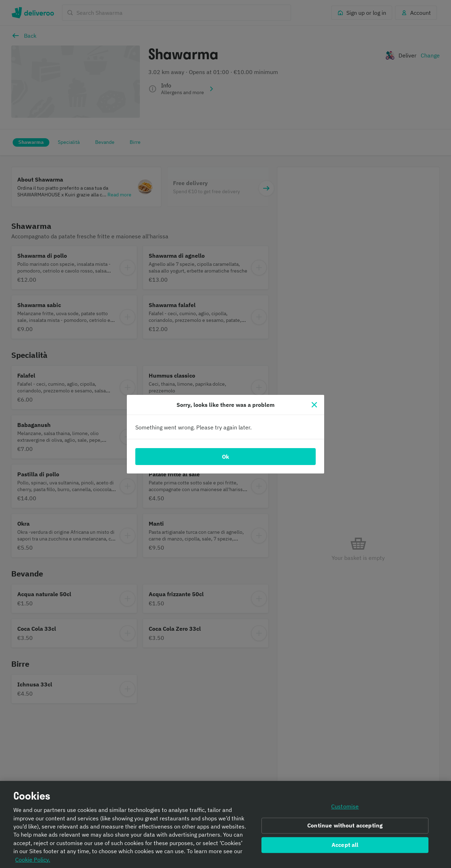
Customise (345, 809)
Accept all (345, 847)
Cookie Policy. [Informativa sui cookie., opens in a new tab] (33, 862)
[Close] (314, 405)
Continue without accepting (345, 828)
